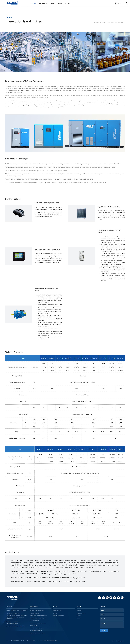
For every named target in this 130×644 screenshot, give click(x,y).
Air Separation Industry (36, 630)
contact (68, 3)
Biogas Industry (34, 626)
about (60, 3)
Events (55, 613)
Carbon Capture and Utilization (38, 623)
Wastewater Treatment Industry (38, 616)
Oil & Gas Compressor (12, 624)
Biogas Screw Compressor (13, 621)
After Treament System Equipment (16, 626)
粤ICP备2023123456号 (51, 641)
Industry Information (59, 616)
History (79, 618)
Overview (79, 611)
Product (33, 3)
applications (43, 3)
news (53, 3)
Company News (57, 611)
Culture (79, 616)
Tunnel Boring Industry (36, 628)
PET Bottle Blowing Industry (37, 611)
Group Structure (81, 613)
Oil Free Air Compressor (13, 613)
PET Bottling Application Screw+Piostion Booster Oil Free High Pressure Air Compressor (17, 617)
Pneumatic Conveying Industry (38, 618)
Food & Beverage (34, 613)
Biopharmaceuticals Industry (37, 633)
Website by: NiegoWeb (118, 641)
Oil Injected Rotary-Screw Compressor (16, 611)
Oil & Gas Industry (34, 621)
